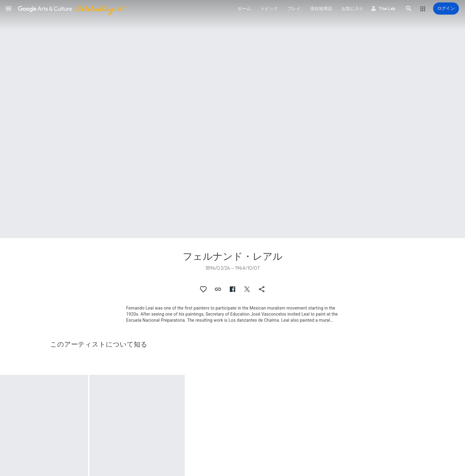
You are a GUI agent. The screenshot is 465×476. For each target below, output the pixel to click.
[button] (9, 9)
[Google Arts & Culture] (71, 9)
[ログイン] (446, 9)
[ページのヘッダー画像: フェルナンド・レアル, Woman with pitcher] (232, 119)
